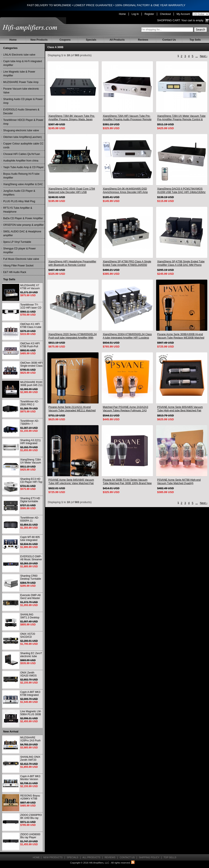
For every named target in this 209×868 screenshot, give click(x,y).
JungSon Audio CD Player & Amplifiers (19, 193)
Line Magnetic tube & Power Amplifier (19, 74)
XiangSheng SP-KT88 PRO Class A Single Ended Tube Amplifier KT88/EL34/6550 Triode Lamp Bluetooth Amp (127, 263)
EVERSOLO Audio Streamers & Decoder (21, 112)
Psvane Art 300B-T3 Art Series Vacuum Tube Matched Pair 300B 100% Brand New (127, 482)
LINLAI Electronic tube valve (19, 55)
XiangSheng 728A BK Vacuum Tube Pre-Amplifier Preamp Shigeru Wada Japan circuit (72, 118)
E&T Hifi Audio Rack (15, 272)
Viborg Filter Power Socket (18, 266)
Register (149, 14)
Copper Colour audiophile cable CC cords (23, 146)
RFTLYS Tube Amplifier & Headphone (18, 210)
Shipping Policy (149, 857)
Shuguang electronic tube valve (21, 130)
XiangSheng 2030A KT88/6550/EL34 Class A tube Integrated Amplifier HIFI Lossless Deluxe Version (127, 336)
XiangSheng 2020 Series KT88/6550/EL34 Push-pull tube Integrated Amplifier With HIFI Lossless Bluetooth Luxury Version (73, 336)
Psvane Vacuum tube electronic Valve (21, 91)
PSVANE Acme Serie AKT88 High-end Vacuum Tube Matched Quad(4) (179, 482)
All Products (117, 40)
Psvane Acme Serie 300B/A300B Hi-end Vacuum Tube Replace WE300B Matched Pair (181, 336)
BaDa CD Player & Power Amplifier (23, 218)
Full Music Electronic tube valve (21, 259)
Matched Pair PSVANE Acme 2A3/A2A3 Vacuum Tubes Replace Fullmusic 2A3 (126, 409)
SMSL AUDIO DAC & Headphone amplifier (22, 233)
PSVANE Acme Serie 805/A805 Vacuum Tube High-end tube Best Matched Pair (180, 409)
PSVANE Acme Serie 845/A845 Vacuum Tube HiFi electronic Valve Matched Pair (71, 482)
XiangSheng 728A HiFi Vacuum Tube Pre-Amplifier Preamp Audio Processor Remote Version (127, 118)
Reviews (143, 40)
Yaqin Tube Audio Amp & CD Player (23, 167)
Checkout (165, 14)
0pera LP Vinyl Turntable (17, 242)
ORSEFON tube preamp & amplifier (23, 225)
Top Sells (195, 40)
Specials (91, 40)
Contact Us (169, 40)
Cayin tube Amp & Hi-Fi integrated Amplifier (22, 63)
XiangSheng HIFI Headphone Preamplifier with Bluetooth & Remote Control (72, 263)
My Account (183, 14)
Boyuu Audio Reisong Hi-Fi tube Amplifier (21, 176)
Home (122, 14)
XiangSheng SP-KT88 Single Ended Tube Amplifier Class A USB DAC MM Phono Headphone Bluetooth (181, 263)
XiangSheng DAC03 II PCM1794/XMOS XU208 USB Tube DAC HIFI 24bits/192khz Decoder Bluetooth (181, 191)
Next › (204, 56)
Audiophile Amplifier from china (21, 161)
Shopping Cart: (169, 20)
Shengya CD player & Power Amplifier (20, 250)
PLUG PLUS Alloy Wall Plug (19, 201)
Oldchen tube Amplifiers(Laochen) (22, 137)
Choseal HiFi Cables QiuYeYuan (22, 154)
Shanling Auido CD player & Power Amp (23, 101)
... (197, 56)
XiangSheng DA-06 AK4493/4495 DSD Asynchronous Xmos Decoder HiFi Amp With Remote (125, 191)
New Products (39, 40)
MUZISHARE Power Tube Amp (21, 82)
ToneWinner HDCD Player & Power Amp (23, 122)
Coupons (65, 40)
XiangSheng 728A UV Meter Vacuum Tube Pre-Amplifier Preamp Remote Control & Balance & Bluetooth (181, 118)
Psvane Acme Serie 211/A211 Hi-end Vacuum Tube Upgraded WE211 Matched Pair (72, 409)
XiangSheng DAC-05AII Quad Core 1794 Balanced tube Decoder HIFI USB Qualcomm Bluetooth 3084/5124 (72, 191)
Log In (135, 14)
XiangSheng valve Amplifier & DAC (23, 184)
